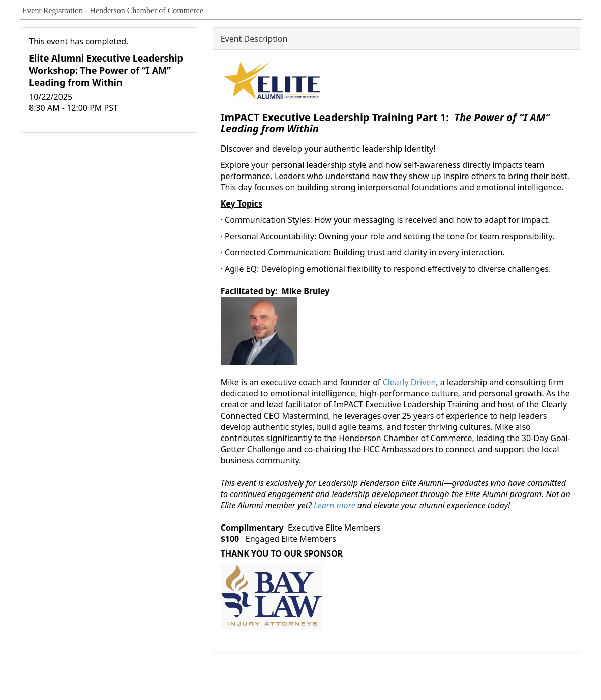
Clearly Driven (410, 382)
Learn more (336, 505)
